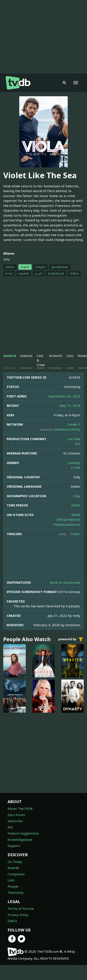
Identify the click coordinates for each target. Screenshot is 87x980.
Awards (13, 868)
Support (14, 846)
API (10, 827)
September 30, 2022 (64, 396)
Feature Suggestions (23, 833)
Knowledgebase (20, 840)
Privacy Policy (18, 915)
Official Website (68, 519)
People (13, 886)
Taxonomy (16, 892)
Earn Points (16, 815)
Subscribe (15, 821)
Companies (16, 874)
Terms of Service (21, 908)
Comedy (74, 463)
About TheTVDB (20, 808)
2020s (76, 505)
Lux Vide (74, 439)
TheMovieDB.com (67, 524)
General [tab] (10, 356)
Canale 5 (74, 424)
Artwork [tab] (56, 356)
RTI (78, 444)
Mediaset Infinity (67, 429)
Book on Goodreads (65, 582)
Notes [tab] (82, 356)
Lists (11, 880)
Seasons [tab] (26, 356)
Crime (76, 467)
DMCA (12, 921)
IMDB (76, 515)
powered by (71, 639)
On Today (15, 862)
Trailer (75, 534)
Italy (77, 496)
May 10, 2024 (70, 405)
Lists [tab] (70, 356)
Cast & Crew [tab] (41, 360)
